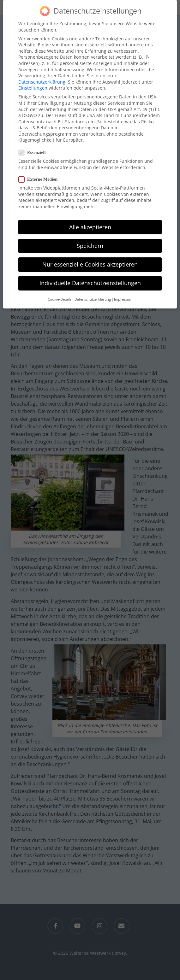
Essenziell (35, 148)
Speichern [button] (90, 242)
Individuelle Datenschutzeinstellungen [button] (90, 279)
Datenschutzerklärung (42, 78)
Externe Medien (41, 175)
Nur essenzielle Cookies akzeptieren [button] (90, 260)
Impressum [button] (123, 295)
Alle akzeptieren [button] (90, 223)
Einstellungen (33, 84)
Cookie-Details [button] (60, 295)
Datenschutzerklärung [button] (93, 295)
